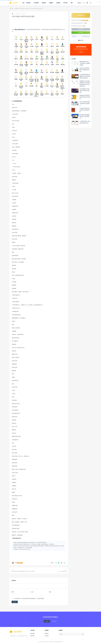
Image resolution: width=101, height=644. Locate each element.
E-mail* (32, 592)
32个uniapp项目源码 (62, 571)
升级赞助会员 (85, 20)
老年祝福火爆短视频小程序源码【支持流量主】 (85, 116)
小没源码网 (16, 9)
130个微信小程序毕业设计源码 (24, 549)
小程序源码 (22, 9)
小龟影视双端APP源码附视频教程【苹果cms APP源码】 (23, 571)
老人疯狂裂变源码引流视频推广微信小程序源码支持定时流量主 (85, 76)
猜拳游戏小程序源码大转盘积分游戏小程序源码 (85, 97)
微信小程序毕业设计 (20, 29)
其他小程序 (27, 9)
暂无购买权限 (81, 29)
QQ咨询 (81, 40)
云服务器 (47, 633)
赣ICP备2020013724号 (58, 642)
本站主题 (47, 636)
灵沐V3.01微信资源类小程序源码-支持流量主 (85, 103)
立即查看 (47, 621)
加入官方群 (81, 33)
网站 (50, 592)
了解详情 (54, 621)
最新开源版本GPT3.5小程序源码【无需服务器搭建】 (85, 63)
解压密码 (32, 636)
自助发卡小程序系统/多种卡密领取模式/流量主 (85, 70)
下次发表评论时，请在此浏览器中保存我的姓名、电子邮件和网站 (29, 598)
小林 (14, 14)
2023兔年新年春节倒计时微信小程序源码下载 (85, 110)
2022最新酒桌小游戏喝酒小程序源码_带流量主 (85, 91)
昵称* (13, 592)
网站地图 (32, 633)
